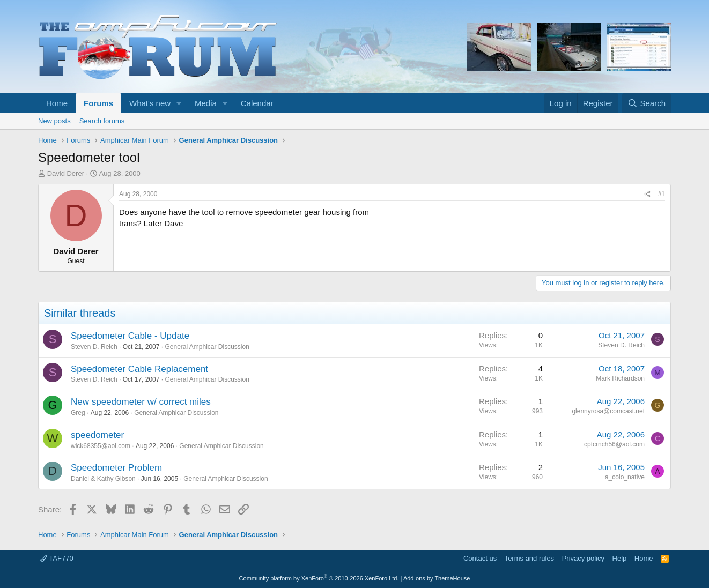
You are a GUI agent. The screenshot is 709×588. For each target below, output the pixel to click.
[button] (179, 103)
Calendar (257, 103)
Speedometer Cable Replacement (139, 369)
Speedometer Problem (116, 468)
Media (206, 103)
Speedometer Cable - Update (130, 336)
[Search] (647, 103)
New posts (54, 121)
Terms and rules (529, 558)
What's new (150, 103)
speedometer (97, 435)
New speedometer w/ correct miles (141, 402)
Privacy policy (583, 558)
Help (620, 558)
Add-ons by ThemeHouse (437, 578)
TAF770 (57, 558)
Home (57, 103)
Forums (98, 103)
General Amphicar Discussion (207, 347)
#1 (662, 194)
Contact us (480, 558)
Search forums (102, 121)
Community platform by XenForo (319, 578)
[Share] (647, 194)
